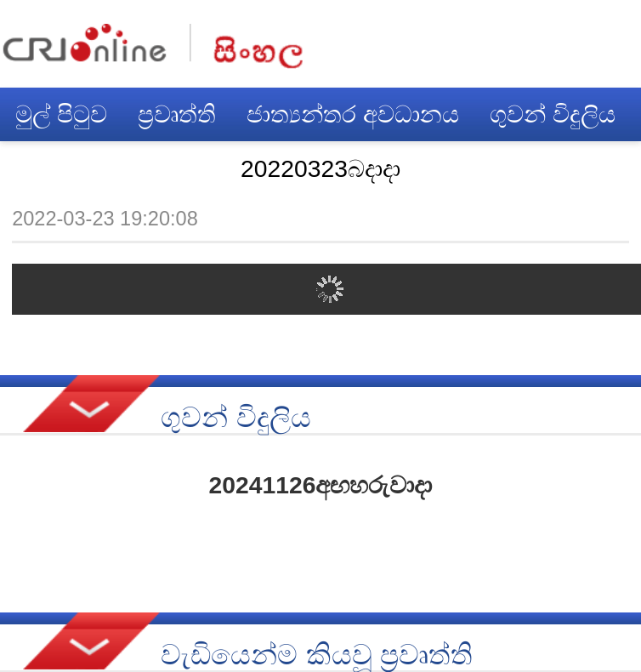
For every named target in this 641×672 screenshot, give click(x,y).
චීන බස (257, 168)
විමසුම (361, 168)
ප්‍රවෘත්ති (177, 114)
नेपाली (258, 46)
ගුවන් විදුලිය (553, 114)
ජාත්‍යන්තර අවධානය (353, 114)
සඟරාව (464, 168)
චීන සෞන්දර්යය (101, 168)
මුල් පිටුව (61, 114)
